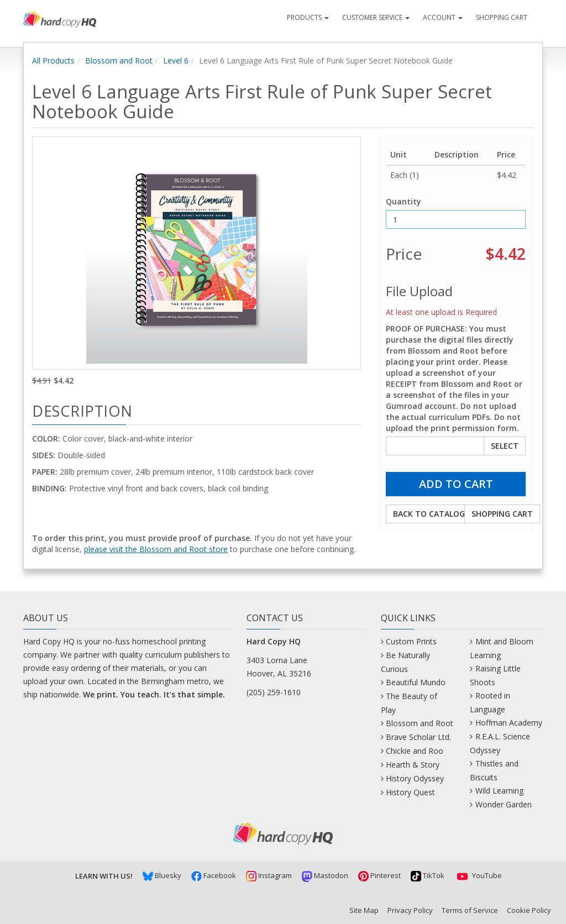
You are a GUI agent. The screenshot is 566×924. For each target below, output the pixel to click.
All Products (53, 61)
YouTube (478, 875)
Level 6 (176, 61)
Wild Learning (499, 791)
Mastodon (325, 875)
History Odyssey (415, 778)
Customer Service (376, 17)
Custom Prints (411, 641)
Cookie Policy (529, 910)
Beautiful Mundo (416, 682)
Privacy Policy (410, 910)
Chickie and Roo (415, 751)
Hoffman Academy (509, 723)
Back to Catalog (429, 514)
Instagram (269, 875)
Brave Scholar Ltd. (418, 737)
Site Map (364, 910)
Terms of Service (470, 910)
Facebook (214, 875)
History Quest (410, 792)
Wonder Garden (504, 804)
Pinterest (379, 875)
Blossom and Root (119, 61)
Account (443, 17)
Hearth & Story (413, 765)
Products (308, 17)
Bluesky (162, 875)
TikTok (428, 875)
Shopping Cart (502, 17)
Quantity (403, 201)
